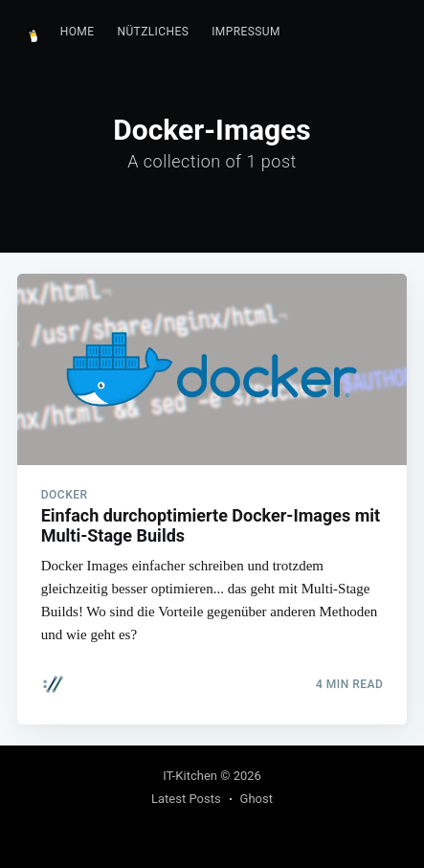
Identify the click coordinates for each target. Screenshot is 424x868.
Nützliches (153, 32)
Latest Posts (186, 799)
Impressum (246, 32)
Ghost (257, 799)
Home (78, 32)
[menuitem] (78, 32)
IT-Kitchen (190, 776)
